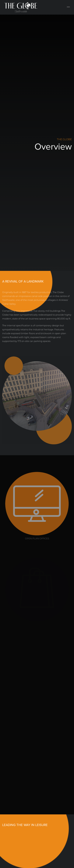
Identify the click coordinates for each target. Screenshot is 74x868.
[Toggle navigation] (68, 7)
